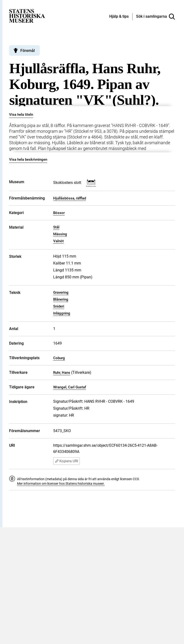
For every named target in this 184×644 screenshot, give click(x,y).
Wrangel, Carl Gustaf (70, 387)
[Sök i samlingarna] (155, 17)
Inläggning (62, 313)
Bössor (59, 213)
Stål (56, 227)
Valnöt (58, 241)
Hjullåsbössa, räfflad (70, 198)
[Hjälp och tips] (119, 17)
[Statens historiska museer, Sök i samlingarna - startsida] (27, 16)
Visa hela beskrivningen (28, 160)
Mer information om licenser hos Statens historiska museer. (61, 484)
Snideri (59, 306)
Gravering (61, 292)
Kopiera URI (66, 461)
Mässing (60, 234)
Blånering (61, 299)
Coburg (59, 358)
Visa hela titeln (21, 115)
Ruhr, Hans (62, 373)
